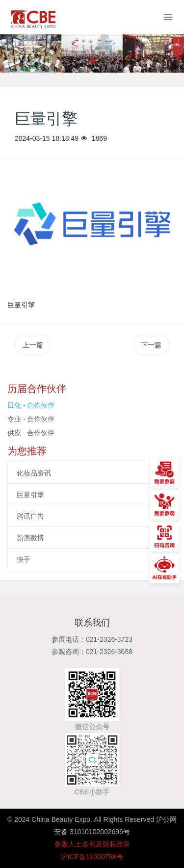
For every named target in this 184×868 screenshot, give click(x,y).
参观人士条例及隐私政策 (92, 844)
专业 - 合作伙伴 (31, 419)
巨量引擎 (30, 495)
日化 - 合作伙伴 (31, 405)
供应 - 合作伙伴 (31, 433)
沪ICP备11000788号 (92, 857)
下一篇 (151, 345)
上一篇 (33, 345)
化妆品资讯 (34, 473)
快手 (24, 559)
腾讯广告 (30, 516)
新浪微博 (30, 538)
